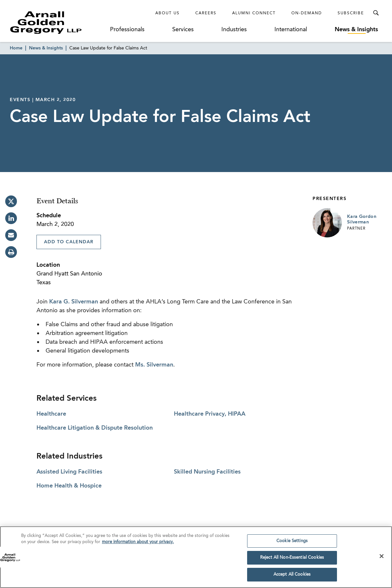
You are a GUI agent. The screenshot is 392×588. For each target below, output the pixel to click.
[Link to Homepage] (58, 22)
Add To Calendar (69, 242)
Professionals (127, 30)
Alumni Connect (254, 13)
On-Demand (307, 13)
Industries (234, 30)
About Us (168, 13)
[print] (11, 252)
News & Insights (356, 30)
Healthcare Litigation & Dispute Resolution (95, 428)
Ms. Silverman (154, 365)
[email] (11, 235)
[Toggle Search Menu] (376, 13)
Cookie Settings (292, 544)
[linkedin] (11, 218)
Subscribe (351, 13)
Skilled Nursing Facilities (207, 472)
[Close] (382, 559)
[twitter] (11, 201)
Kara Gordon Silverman (362, 220)
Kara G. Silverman (74, 302)
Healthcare (51, 414)
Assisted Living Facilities (69, 472)
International (291, 30)
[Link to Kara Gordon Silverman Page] (327, 223)
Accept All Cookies (292, 577)
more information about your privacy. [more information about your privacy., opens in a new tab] (138, 545)
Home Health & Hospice (69, 486)
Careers (206, 13)
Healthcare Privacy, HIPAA (210, 414)
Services (183, 30)
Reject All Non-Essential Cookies (292, 561)
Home (16, 48)
